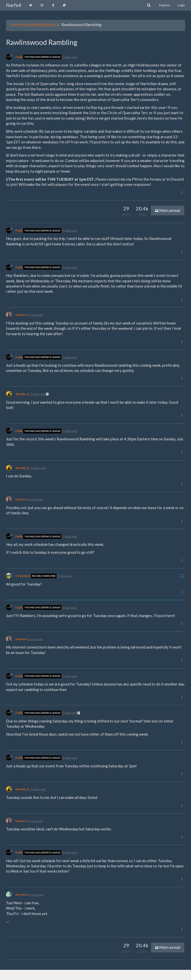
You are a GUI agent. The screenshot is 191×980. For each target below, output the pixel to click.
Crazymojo (23, 576)
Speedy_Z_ (23, 394)
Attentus (22, 895)
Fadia (19, 57)
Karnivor (21, 315)
